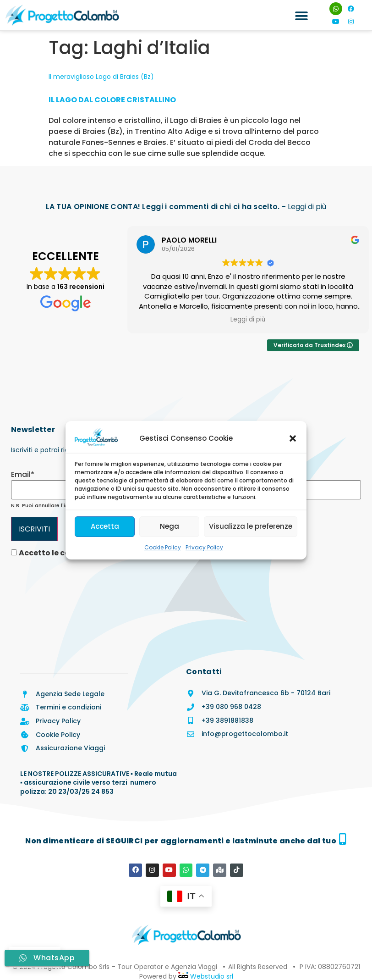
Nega (170, 526)
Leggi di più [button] (252, 320)
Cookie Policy (163, 547)
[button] (293, 438)
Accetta (105, 526)
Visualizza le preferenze (251, 526)
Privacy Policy (204, 547)
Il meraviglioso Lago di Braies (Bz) (101, 77)
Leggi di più (307, 207)
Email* (23, 475)
